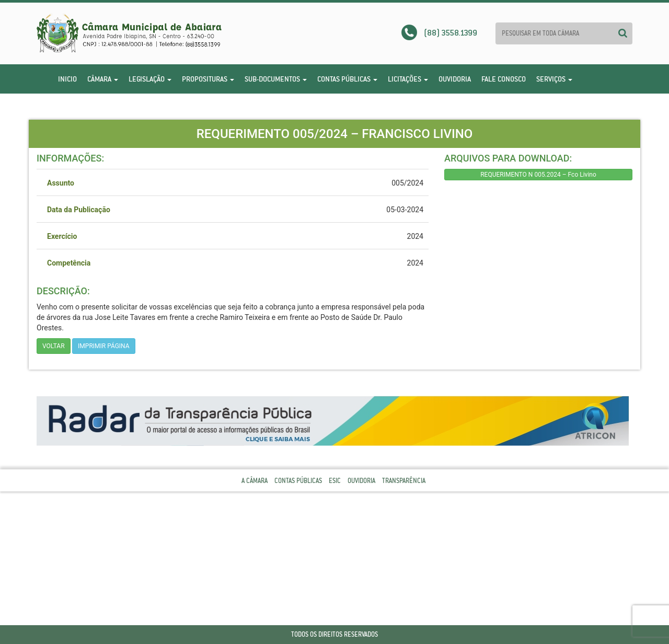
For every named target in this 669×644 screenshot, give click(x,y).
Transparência (404, 481)
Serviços (554, 79)
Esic (335, 481)
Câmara (103, 79)
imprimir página (104, 346)
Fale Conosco (504, 79)
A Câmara (255, 481)
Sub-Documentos (276, 79)
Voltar (54, 346)
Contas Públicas (347, 79)
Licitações (408, 79)
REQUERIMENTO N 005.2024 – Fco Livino (538, 175)
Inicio (67, 79)
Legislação (150, 79)
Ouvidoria (455, 79)
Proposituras (208, 79)
